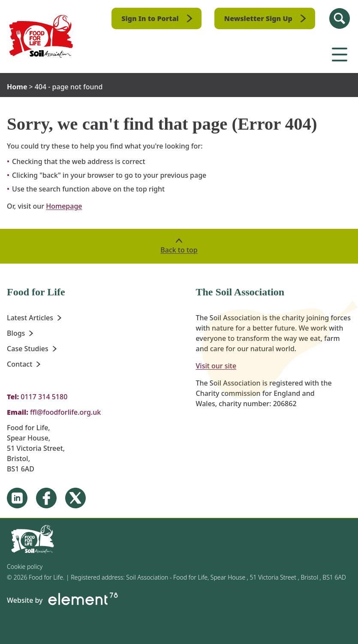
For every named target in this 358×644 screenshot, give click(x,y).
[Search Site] (340, 18)
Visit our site (216, 366)
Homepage (64, 206)
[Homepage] (41, 36)
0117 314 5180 (44, 397)
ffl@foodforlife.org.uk (65, 412)
